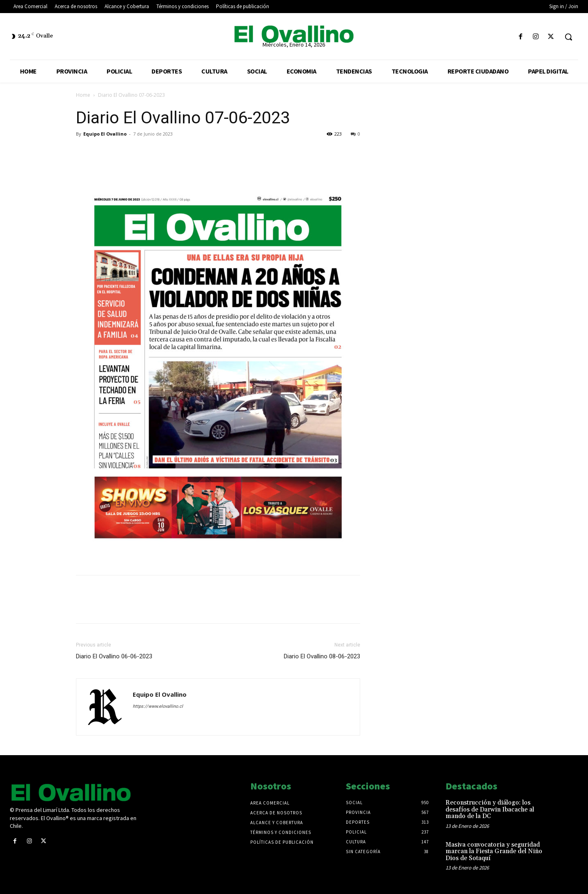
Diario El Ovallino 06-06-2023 (114, 656)
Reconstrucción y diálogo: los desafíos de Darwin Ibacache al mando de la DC (490, 809)
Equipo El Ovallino (105, 134)
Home (83, 95)
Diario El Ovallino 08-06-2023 (322, 656)
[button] (568, 37)
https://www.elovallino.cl (158, 706)
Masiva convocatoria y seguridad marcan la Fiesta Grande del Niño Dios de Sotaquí (494, 852)
